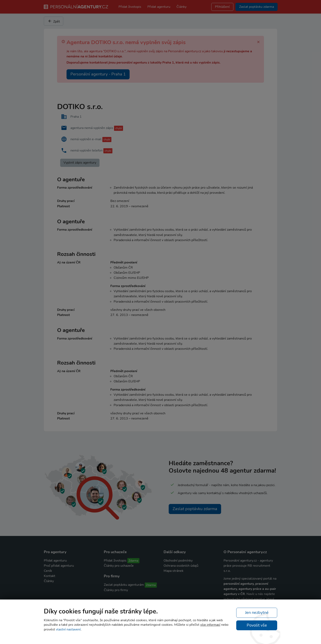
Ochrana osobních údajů (181, 566)
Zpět (54, 21)
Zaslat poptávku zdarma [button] (257, 7)
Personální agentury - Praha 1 (98, 74)
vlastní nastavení (68, 629)
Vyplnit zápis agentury (80, 163)
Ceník (48, 571)
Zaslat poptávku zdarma (195, 509)
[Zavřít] (258, 42)
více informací (210, 625)
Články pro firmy (116, 590)
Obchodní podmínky (178, 561)
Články (181, 7)
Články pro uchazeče (119, 566)
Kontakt (50, 576)
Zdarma (133, 561)
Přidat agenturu (159, 7)
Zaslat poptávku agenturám (124, 585)
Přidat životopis (130, 7)
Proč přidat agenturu (59, 566)
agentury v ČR (234, 594)
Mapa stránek (173, 571)
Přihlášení (222, 7)
